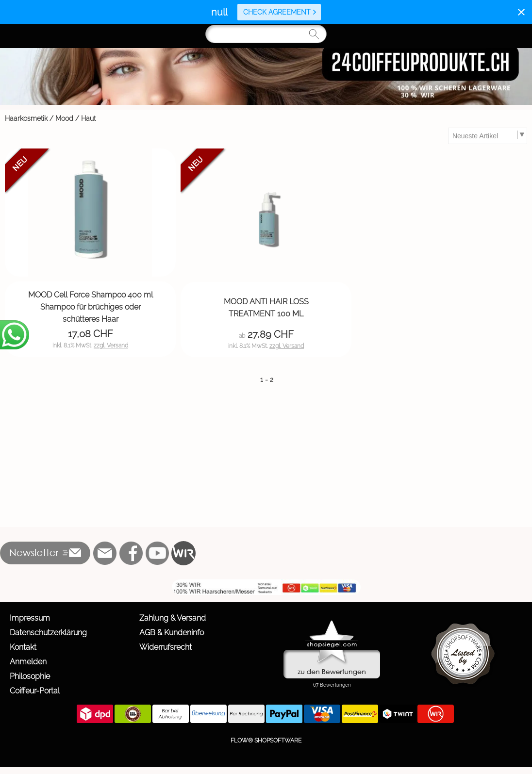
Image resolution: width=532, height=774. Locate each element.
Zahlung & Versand (173, 618)
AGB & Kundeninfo (172, 633)
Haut (88, 118)
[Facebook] (131, 553)
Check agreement (280, 12)
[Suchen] (266, 34)
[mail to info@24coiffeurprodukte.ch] (105, 553)
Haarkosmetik (26, 118)
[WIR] (183, 553)
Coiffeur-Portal (35, 691)
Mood (64, 118)
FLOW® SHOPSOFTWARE (266, 741)
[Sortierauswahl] (487, 136)
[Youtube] (157, 553)
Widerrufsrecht (166, 647)
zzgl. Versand (111, 346)
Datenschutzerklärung (48, 633)
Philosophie (30, 676)
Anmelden (28, 662)
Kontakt (23, 647)
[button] (45, 553)
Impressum (30, 618)
